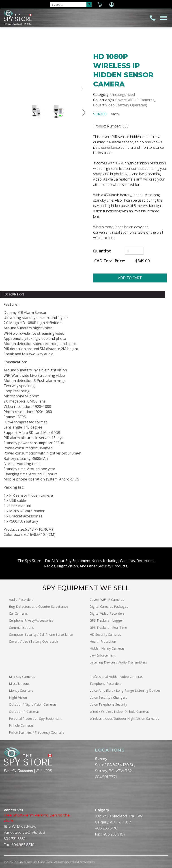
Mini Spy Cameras (22, 677)
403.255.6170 (106, 828)
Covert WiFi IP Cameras (135, 100)
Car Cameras (18, 613)
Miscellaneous (19, 684)
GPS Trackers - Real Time (108, 628)
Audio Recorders (21, 600)
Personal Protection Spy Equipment (35, 718)
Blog (49, 862)
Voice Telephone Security (108, 704)
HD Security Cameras (105, 634)
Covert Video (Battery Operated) (120, 105)
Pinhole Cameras (21, 725)
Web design (61, 862)
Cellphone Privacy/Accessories (31, 620)
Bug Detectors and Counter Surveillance (39, 606)
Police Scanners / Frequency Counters (37, 732)
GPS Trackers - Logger (106, 620)
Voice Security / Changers (108, 697)
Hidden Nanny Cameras (107, 648)
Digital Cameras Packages (109, 606)
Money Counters (21, 690)
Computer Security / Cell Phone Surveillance (41, 634)
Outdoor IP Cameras (24, 712)
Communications (21, 628)
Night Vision (18, 697)
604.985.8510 (23, 845)
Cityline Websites (84, 862)
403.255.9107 (114, 834)
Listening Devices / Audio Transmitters (118, 662)
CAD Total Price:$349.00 (121, 261)
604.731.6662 (15, 839)
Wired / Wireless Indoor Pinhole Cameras (119, 712)
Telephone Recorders (105, 684)
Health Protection (103, 641)
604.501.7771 (106, 777)
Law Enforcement (103, 655)
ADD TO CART (130, 278)
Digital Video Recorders (107, 613)
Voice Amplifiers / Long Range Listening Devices (125, 690)
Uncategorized (123, 95)
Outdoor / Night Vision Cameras (33, 704)
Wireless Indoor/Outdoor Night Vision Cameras (124, 718)
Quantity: (102, 251)
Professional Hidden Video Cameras (116, 677)
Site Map (38, 862)
